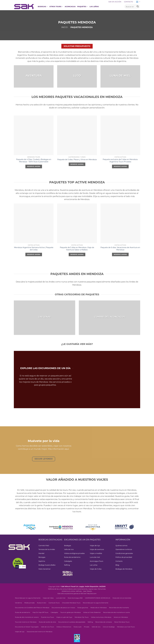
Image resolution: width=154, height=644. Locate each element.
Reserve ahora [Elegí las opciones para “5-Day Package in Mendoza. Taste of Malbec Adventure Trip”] (77, 254)
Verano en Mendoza (121, 617)
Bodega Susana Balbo (47, 565)
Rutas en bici (42, 603)
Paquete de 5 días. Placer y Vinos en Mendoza (77, 160)
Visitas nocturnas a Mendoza (101, 617)
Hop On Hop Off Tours (40, 612)
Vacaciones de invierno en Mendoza (39, 632)
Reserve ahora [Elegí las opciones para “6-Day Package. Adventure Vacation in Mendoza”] (120, 254)
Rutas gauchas (83, 608)
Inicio (64, 27)
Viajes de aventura (97, 549)
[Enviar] (138, 7)
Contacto (129, 2)
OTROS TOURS (56, 7)
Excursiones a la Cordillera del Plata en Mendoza (32, 608)
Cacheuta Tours (54, 603)
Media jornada (29, 603)
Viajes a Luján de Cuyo (64, 617)
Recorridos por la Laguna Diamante (28, 598)
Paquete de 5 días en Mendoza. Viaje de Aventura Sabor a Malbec (77, 249)
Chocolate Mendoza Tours (71, 603)
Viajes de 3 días (96, 569)
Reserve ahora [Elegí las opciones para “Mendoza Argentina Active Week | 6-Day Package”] (34, 254)
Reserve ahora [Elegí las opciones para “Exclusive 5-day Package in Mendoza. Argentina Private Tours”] (120, 166)
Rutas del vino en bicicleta (122, 598)
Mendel (41, 553)
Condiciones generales (124, 553)
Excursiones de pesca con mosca (63, 608)
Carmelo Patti (44, 546)
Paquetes (83, 7)
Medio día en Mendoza (98, 608)
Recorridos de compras (104, 622)
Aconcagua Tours (97, 561)
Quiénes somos (121, 546)
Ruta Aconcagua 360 (75, 598)
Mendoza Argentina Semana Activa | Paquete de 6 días (34, 249)
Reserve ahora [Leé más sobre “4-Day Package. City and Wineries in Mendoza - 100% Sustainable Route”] (34, 166)
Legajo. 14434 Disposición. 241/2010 (92, 587)
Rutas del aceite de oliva (47, 622)
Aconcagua (70, 7)
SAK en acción (115, 2)
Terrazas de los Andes (47, 549)
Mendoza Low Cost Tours (126, 627)
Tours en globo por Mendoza (71, 612)
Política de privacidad (124, 557)
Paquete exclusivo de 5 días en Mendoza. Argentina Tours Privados (120, 161)
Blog (117, 565)
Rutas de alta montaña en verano (27, 617)
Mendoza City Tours (82, 617)
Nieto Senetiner (45, 569)
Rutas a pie (78, 627)
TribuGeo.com (91, 593)
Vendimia (18, 603)
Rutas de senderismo (72, 557)
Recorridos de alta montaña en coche (116, 612)
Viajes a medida (96, 553)
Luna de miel (95, 557)
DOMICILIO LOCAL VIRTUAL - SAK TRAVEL (77, 591)
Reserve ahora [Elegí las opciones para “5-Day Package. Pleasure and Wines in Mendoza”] (77, 164)
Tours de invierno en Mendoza (26, 622)
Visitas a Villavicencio (64, 627)
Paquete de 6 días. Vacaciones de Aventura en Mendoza (120, 249)
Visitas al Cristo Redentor (92, 612)
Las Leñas (94, 7)
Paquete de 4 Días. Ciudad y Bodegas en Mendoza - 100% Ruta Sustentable (34, 161)
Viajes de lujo (95, 546)
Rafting (67, 565)
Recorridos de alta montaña (119, 608)
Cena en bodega (109, 627)
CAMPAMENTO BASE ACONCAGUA (98, 598)
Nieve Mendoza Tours (122, 622)
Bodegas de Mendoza (124, 569)
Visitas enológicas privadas (74, 553)
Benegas (42, 557)
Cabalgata (68, 561)
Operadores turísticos (124, 549)
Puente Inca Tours (47, 617)
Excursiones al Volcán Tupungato (27, 627)
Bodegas (43, 7)
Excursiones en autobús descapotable (72, 622)
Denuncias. (102, 589)
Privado (87, 627)
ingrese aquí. (93, 589)
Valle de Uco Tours (48, 627)
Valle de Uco (69, 549)
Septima (42, 561)
